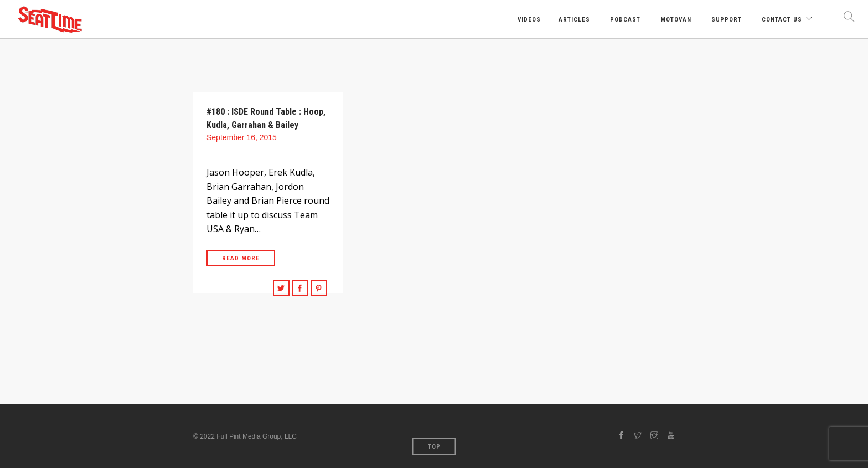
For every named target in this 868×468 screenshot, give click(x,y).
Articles (574, 20)
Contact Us (781, 20)
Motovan (675, 20)
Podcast (624, 20)
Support (725, 20)
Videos (528, 20)
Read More (241, 258)
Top (434, 447)
